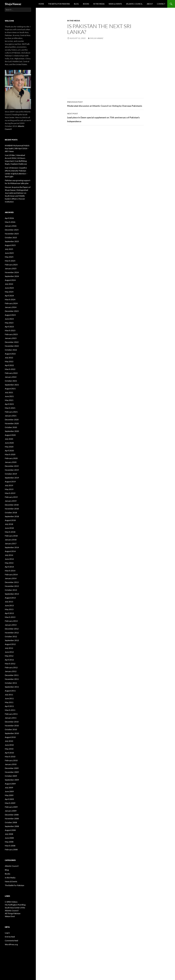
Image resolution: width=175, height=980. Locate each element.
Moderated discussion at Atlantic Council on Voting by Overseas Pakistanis (105, 104)
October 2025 (11, 237)
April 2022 (9, 365)
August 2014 (10, 551)
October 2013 (11, 590)
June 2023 (9, 319)
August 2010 (10, 737)
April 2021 (9, 404)
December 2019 (12, 466)
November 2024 (12, 272)
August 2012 (10, 644)
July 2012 (9, 648)
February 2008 (11, 850)
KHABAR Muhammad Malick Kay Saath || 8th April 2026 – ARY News (17, 148)
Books (86, 4)
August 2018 (10, 520)
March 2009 (10, 803)
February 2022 (11, 373)
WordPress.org (11, 944)
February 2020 (11, 458)
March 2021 (10, 408)
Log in (7, 933)
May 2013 (9, 609)
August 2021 (10, 389)
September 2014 (12, 547)
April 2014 (9, 567)
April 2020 (9, 451)
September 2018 (12, 516)
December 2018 (12, 505)
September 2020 (12, 431)
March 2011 (10, 710)
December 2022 (12, 342)
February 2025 (11, 265)
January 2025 (11, 268)
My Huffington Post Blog (15, 905)
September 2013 (12, 594)
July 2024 (9, 284)
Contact (161, 4)
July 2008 (9, 834)
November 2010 (12, 726)
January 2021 (11, 416)
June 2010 (9, 745)
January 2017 (11, 544)
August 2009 (10, 784)
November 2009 (12, 772)
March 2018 (10, 532)
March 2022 (10, 369)
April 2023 (9, 327)
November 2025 (12, 234)
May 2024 (9, 292)
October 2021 (11, 381)
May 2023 (9, 323)
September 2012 (12, 640)
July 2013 (9, 602)
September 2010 (12, 733)
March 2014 (10, 571)
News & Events (115, 4)
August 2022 (10, 354)
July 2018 (9, 524)
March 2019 (10, 493)
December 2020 (12, 420)
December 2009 (12, 768)
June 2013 (9, 605)
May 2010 (9, 749)
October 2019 (11, 474)
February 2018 (11, 536)
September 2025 (12, 241)
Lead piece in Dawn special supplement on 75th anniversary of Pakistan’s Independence (105, 117)
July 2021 (9, 392)
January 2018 (11, 540)
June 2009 (9, 791)
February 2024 (11, 303)
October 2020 (11, 427)
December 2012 (12, 629)
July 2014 (9, 555)
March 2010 (10, 757)
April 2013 (9, 613)
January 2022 (11, 377)
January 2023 (11, 338)
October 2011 (11, 683)
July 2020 (9, 439)
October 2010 (11, 729)
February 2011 (11, 714)
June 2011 (9, 698)
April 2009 (9, 799)
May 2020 (9, 447)
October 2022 (11, 350)
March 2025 (10, 261)
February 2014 (11, 574)
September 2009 (12, 780)
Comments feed (11, 941)
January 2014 (11, 578)
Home (41, 4)
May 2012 (9, 656)
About (150, 4)
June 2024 (9, 288)
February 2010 (11, 760)
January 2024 (11, 307)
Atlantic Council (134, 4)
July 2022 (9, 358)
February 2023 (11, 334)
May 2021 (9, 400)
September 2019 (12, 478)
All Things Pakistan (13, 913)
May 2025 (9, 257)
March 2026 (10, 222)
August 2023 (10, 315)
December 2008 (12, 815)
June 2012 (9, 652)
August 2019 (10, 482)
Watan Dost (10, 916)
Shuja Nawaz (13, 4)
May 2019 (9, 489)
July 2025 (9, 249)
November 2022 (12, 346)
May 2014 (9, 563)
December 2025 (12, 230)
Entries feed (10, 937)
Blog (76, 4)
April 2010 (9, 753)
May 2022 (9, 361)
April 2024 (9, 296)
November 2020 (12, 423)
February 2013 (11, 621)
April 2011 (9, 706)
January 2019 (11, 501)
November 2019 (12, 470)
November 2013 (12, 586)
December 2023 (12, 311)
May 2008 (9, 842)
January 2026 (11, 226)
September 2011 (12, 687)
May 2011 (9, 702)
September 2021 (12, 385)
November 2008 (12, 819)
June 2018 (9, 528)
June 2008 (9, 838)
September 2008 (12, 826)
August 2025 (10, 245)
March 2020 (10, 454)
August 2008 (10, 830)
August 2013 (10, 598)
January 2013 (11, 625)
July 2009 (9, 788)
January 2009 (11, 811)
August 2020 (10, 435)
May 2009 (9, 795)
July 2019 (9, 485)
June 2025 (9, 253)
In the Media (99, 4)
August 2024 (10, 280)
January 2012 (11, 671)
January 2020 (11, 462)
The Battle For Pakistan (59, 4)
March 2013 (10, 617)
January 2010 (11, 764)
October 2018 (11, 513)
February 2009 (11, 807)
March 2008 (10, 846)
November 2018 (12, 509)
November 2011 (12, 679)
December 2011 (12, 675)
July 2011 (9, 695)
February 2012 (11, 667)
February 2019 (11, 497)
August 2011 (10, 691)
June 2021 (9, 396)
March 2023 (10, 330)
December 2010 (12, 722)
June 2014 (9, 559)
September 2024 (12, 276)
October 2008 (11, 822)
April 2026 (9, 218)
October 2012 (11, 636)
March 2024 (10, 299)
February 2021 (11, 412)
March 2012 (10, 664)
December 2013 (12, 582)
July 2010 (9, 741)
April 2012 (9, 660)
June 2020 (9, 443)
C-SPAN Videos (11, 902)
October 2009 (11, 776)
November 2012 (12, 633)
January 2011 (11, 718)
